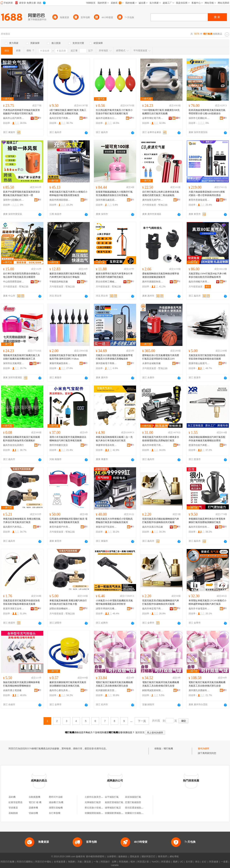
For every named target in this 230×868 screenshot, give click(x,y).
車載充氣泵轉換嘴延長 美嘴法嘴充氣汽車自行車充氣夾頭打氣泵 (22, 521)
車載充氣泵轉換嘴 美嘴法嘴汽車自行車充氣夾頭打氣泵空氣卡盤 (68, 602)
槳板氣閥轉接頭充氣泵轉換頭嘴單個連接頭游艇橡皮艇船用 (161, 275)
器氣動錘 (13, 813)
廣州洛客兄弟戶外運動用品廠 (153, 200)
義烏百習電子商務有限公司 (60, 118)
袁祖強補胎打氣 (133, 797)
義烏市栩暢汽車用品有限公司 (199, 282)
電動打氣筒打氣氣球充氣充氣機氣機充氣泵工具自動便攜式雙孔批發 (114, 684)
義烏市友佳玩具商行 (13, 445)
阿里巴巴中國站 (43, 862)
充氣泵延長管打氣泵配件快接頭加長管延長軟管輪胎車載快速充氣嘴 (207, 357)
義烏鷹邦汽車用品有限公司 (14, 527)
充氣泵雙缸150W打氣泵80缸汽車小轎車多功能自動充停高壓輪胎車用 (207, 275)
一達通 (224, 862)
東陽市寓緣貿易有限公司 (60, 363)
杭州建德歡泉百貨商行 (106, 690)
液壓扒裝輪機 (56, 808)
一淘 (96, 862)
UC (182, 862)
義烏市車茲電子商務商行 (153, 609)
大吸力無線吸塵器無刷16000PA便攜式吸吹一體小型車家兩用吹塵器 (207, 194)
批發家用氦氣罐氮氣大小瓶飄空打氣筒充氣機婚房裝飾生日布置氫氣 (114, 194)
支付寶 (189, 862)
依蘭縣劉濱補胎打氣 (115, 813)
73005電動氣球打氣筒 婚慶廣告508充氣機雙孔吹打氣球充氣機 (161, 112)
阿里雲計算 (143, 862)
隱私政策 (135, 857)
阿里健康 (214, 862)
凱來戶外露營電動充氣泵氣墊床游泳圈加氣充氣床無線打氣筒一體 (21, 194)
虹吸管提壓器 (16, 802)
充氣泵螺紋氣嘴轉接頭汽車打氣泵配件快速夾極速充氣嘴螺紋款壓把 (207, 439)
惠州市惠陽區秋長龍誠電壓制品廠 (153, 282)
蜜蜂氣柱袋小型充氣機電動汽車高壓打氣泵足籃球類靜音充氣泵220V (161, 357)
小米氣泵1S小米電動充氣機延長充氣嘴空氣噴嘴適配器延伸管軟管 (114, 602)
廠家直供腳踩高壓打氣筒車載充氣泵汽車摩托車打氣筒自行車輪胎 (68, 275)
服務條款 (123, 857)
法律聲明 (111, 857)
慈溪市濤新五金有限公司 (14, 609)
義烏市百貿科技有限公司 (199, 527)
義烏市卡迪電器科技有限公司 (199, 609)
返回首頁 (140, 732)
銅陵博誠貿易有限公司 (153, 690)
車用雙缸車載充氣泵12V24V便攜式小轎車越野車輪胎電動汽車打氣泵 (207, 602)
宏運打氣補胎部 (133, 802)
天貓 (80, 862)
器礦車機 (33, 808)
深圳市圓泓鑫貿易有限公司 (106, 200)
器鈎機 (12, 797)
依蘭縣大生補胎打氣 (135, 813)
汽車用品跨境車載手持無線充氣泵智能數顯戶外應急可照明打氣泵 (21, 112)
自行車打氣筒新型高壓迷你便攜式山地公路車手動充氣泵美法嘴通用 (21, 275)
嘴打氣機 (168, 749)
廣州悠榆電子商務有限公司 (106, 363)
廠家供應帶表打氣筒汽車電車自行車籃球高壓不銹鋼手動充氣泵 (114, 275)
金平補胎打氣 (112, 797)
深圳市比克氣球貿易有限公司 (14, 363)
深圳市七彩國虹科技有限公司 (199, 118)
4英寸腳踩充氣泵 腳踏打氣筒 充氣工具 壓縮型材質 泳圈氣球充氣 (68, 112)
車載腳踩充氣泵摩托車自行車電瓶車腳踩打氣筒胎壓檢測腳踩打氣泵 (207, 521)
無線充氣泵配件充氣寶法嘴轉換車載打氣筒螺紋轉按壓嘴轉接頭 (21, 684)
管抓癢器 (13, 808)
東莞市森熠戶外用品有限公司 (60, 527)
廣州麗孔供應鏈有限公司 (199, 690)
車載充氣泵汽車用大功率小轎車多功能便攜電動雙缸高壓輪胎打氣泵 (161, 439)
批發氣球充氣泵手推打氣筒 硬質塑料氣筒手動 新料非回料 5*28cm (68, 357)
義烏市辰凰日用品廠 (153, 527)
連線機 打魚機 (56, 802)
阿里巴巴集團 (7, 862)
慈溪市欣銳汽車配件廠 (199, 445)
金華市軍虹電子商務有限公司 (153, 118)
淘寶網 (71, 862)
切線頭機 (33, 813)
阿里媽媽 (123, 862)
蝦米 (133, 862)
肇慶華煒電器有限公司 (106, 445)
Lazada (115, 865)
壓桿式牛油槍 (56, 797)
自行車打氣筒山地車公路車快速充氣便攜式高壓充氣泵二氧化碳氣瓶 (161, 194)
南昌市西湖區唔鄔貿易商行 (60, 200)
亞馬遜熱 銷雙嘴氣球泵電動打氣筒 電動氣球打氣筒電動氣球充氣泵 (68, 521)
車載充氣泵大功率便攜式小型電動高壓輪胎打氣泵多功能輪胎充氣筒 (114, 521)
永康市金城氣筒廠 (151, 363)
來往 (197, 862)
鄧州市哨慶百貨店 (59, 445)
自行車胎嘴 (55, 813)
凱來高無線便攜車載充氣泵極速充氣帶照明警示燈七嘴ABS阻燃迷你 (207, 112)
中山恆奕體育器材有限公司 (14, 282)
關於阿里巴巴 (149, 857)
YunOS (155, 862)
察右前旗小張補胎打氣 (96, 808)
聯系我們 (163, 857)
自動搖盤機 (34, 797)
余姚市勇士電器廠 (12, 690)
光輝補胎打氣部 (93, 802)
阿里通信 (166, 862)
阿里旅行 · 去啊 (108, 862)
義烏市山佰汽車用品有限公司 (14, 118)
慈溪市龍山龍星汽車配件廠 (199, 363)
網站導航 (174, 857)
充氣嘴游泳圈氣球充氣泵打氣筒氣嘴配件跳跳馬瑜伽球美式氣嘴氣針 (21, 439)
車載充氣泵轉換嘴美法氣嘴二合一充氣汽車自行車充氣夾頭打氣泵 (114, 439)
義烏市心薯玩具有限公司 (60, 690)
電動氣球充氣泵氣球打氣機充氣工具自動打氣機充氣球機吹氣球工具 (21, 357)
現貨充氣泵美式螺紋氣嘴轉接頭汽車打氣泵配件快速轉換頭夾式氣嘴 (161, 521)
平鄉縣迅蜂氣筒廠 (59, 282)
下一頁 (142, 721)
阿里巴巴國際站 (25, 862)
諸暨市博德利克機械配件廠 (106, 609)
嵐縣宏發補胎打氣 (114, 802)
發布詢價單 (204, 749)
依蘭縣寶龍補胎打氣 (95, 813)
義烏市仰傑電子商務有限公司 (153, 445)
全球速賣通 (60, 862)
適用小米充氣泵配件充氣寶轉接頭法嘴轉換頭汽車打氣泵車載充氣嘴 (68, 439)
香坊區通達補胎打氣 (135, 808)
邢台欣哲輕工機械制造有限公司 (106, 282)
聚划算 (88, 862)
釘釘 (204, 862)
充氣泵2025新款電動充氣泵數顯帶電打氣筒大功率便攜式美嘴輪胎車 (114, 357)
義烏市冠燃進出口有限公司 (106, 118)
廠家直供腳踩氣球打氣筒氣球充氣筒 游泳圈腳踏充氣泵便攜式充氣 (68, 684)
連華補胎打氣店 (113, 808)
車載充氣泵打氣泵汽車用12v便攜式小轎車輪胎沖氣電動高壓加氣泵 (68, 194)
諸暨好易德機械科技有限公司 (60, 609)
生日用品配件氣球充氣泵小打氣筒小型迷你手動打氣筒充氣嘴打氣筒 (114, 112)
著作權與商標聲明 (95, 857)
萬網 (175, 862)
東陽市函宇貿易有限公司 (106, 527)
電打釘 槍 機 (35, 802)
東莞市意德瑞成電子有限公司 (199, 200)
